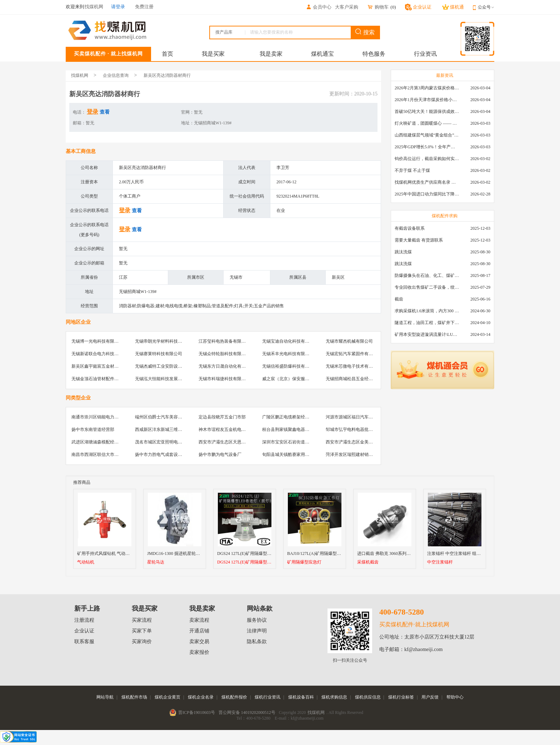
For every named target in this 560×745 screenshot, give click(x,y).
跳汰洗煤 (403, 252)
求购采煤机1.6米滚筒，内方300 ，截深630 (427, 311)
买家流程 (142, 620)
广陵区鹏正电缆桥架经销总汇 (290, 417)
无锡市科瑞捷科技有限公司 (224, 379)
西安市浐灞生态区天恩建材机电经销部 (235, 442)
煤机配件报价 (234, 697)
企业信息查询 (116, 75)
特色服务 (374, 54)
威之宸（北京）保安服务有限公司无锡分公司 (305, 379)
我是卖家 (271, 54)
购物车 (378, 7)
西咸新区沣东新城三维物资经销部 (167, 429)
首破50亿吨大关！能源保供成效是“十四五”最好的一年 (427, 111)
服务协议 (257, 620)
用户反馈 (430, 697)
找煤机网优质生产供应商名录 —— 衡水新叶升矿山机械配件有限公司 (427, 182)
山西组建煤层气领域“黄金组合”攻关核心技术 (427, 135)
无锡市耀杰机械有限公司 (349, 341)
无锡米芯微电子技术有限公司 (354, 366)
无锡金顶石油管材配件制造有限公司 (106, 379)
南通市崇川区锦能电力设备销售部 (104, 417)
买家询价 (142, 642)
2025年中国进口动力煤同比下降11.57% (427, 194)
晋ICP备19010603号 (197, 712)
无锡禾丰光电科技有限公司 (288, 354)
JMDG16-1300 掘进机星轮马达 (176, 553)
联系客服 (84, 642)
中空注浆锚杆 (440, 562)
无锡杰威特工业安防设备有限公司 (167, 366)
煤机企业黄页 (167, 697)
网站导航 (105, 697)
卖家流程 (199, 620)
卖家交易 (199, 642)
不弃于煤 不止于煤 (412, 170)
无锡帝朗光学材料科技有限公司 (165, 341)
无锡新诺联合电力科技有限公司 (101, 354)
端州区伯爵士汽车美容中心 (161, 417)
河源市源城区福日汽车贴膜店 (354, 417)
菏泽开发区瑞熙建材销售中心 (354, 455)
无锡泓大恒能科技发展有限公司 (165, 379)
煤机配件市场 (134, 697)
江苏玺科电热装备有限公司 (224, 341)
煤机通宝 (322, 54)
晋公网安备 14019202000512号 (247, 712)
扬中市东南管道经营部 (93, 429)
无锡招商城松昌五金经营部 (351, 379)
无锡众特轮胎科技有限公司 (224, 354)
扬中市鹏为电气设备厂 (220, 455)
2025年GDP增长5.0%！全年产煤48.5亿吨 (427, 147)
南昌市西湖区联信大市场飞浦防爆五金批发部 (114, 455)
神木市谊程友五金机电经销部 (226, 429)
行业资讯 (425, 54)
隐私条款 (257, 642)
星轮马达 (156, 562)
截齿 (399, 299)
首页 (167, 54)
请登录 (118, 7)
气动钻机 (86, 562)
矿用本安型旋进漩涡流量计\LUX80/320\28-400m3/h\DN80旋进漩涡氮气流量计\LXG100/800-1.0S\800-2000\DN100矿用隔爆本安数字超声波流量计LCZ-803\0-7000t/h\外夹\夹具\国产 (427, 334)
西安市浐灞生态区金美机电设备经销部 (362, 442)
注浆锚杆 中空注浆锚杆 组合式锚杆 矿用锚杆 (469, 553)
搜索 (365, 32)
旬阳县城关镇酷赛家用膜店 (288, 455)
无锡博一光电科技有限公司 (97, 341)
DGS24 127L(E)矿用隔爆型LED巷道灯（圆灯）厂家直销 (270, 553)
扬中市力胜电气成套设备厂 (161, 455)
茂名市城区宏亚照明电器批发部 (165, 442)
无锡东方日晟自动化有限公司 (226, 366)
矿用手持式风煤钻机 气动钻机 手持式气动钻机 (121, 553)
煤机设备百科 (301, 697)
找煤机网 (80, 75)
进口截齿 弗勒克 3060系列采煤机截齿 (392, 553)
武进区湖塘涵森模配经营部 (97, 442)
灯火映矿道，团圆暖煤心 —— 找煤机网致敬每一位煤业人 (427, 123)
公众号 (486, 7)
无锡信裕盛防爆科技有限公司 (290, 366)
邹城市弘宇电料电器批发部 (351, 429)
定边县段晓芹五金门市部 (222, 417)
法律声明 (257, 631)
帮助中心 (455, 697)
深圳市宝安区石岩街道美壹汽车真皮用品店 (303, 442)
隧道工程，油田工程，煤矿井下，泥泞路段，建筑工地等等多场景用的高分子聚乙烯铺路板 (427, 323)
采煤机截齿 (368, 562)
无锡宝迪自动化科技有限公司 (290, 341)
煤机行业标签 (401, 697)
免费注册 (144, 7)
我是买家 (213, 54)
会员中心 (319, 7)
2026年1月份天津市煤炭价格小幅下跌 (427, 100)
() (393, 7)
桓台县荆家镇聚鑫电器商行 (288, 429)
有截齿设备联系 (410, 228)
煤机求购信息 (334, 697)
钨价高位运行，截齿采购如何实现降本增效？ (427, 159)
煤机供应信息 (368, 697)
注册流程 (84, 620)
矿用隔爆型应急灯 (304, 562)
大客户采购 (347, 7)
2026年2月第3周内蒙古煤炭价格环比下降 (427, 88)
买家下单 (142, 631)
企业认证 (84, 631)
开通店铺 (199, 631)
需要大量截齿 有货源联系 (419, 240)
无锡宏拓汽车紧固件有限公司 (354, 354)
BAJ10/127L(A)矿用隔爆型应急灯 (318, 553)
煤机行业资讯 (267, 697)
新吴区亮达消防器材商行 (167, 75)
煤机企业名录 (201, 697)
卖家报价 (199, 652)
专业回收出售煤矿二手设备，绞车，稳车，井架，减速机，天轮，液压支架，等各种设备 (427, 287)
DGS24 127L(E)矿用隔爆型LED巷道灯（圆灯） (245, 562)
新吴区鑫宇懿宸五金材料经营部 (101, 366)
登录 (92, 112)
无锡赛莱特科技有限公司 (159, 354)
